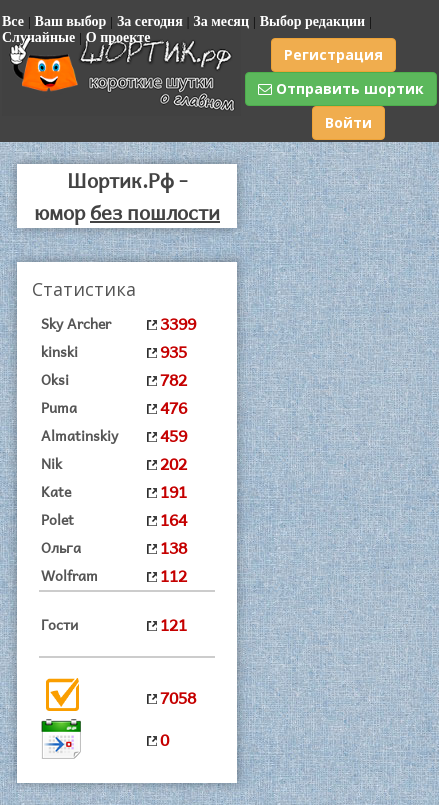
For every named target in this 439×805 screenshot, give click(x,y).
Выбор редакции (313, 21)
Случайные (38, 37)
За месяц (221, 21)
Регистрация (333, 54)
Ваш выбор (71, 21)
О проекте (118, 37)
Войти (348, 122)
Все (13, 21)
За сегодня (150, 21)
